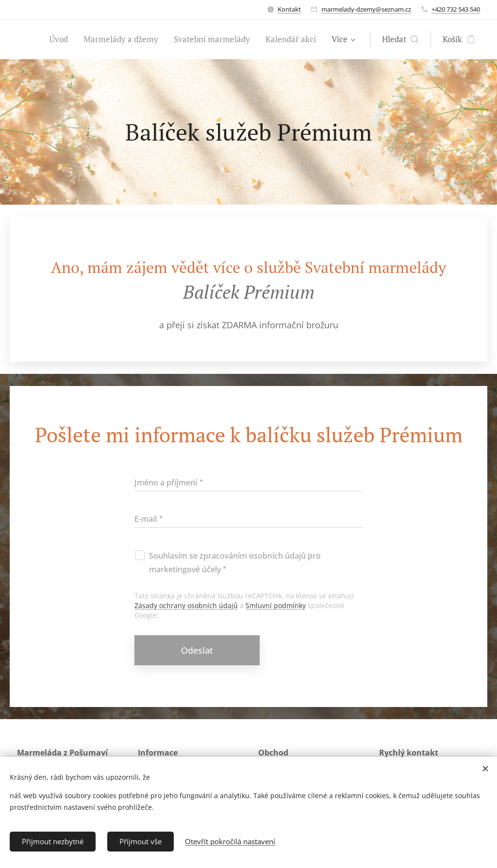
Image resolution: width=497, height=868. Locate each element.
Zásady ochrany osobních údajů (186, 605)
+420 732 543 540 (456, 9)
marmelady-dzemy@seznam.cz (366, 9)
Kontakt (289, 9)
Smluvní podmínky (276, 605)
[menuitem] (61, 39)
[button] (400, 39)
